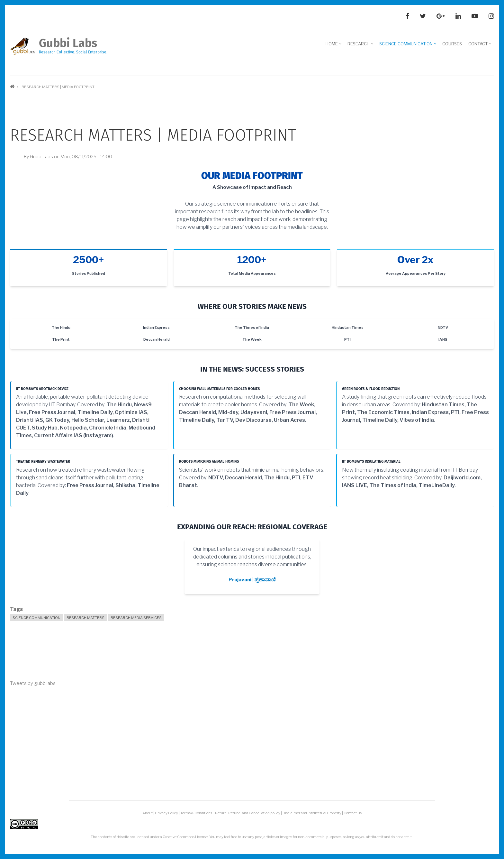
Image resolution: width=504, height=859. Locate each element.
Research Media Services (136, 618)
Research (361, 46)
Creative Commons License (185, 837)
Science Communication (408, 46)
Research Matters (85, 618)
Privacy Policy (166, 813)
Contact (480, 46)
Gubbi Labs (68, 43)
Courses (452, 44)
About (148, 813)
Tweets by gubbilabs (33, 683)
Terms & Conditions (197, 813)
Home (334, 46)
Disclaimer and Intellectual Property (312, 813)
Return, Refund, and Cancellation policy (248, 813)
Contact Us (353, 813)
